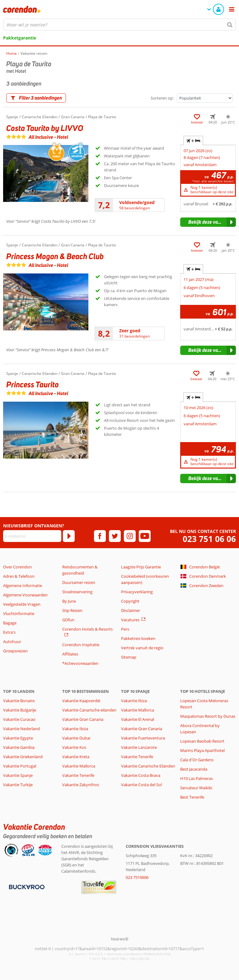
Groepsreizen (15, 651)
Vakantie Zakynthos (81, 785)
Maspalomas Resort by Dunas (208, 716)
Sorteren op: (162, 98)
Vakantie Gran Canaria (83, 719)
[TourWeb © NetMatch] (120, 939)
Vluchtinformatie (19, 614)
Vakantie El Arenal (138, 719)
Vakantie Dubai (76, 738)
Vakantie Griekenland (23, 757)
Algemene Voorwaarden (25, 595)
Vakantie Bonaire (19, 701)
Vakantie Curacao (19, 719)
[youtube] (145, 536)
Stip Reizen (72, 610)
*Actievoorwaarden (80, 663)
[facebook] (100, 536)
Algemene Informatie (23, 586)
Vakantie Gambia (19, 747)
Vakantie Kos (74, 747)
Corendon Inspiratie (81, 645)
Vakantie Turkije (18, 785)
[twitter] (115, 536)
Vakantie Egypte (18, 738)
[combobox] (119, 25)
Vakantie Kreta (76, 757)
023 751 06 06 (209, 539)
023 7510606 (137, 877)
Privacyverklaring (137, 592)
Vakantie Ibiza (75, 729)
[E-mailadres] (32, 536)
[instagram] (130, 536)
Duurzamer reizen (79, 582)
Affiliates (70, 654)
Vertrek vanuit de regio (142, 648)
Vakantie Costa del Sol (141, 785)
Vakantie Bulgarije (20, 710)
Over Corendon (17, 567)
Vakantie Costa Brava (141, 775)
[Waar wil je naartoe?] (119, 25)
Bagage (10, 623)
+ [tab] (193, 141)
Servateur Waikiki (196, 788)
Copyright (130, 601)
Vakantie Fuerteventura (143, 738)
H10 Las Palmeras (197, 778)
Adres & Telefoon (19, 576)
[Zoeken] (230, 25)
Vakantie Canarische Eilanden (148, 766)
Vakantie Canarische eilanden (89, 710)
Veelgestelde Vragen (22, 604)
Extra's (9, 632)
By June (69, 601)
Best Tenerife (192, 797)
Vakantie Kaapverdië (81, 701)
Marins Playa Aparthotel (202, 750)
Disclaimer (131, 610)
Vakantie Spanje (18, 775)
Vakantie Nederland (21, 729)
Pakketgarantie (20, 38)
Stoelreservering (77, 592)
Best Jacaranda (194, 769)
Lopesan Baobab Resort (202, 741)
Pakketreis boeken (138, 638)
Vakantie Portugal (20, 766)
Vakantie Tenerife (78, 775)
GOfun (68, 620)
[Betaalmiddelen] (26, 886)
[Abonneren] (69, 536)
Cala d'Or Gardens (197, 760)
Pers (125, 629)
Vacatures (130, 620)
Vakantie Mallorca (79, 766)
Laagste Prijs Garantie (141, 567)
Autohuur (12, 642)
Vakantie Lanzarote (139, 747)
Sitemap (129, 657)
